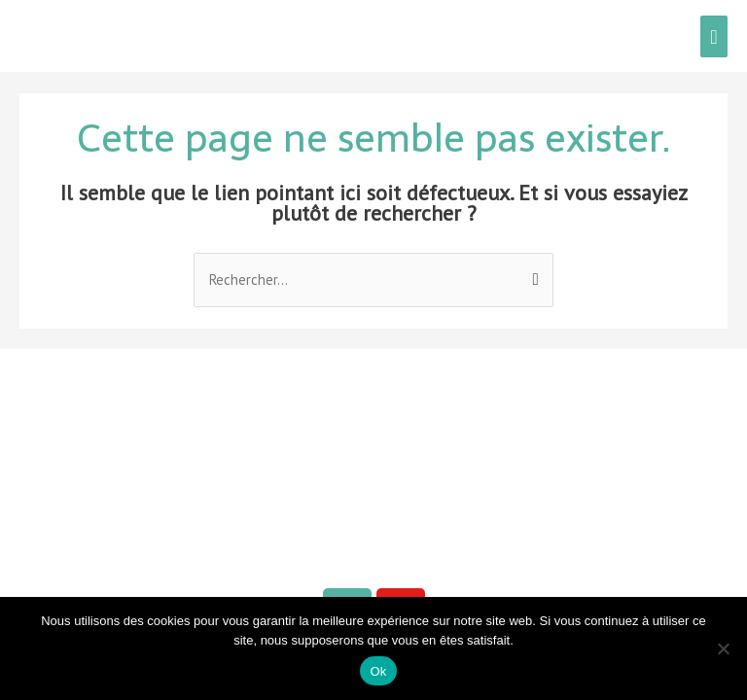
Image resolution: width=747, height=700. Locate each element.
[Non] (723, 648)
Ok (378, 671)
